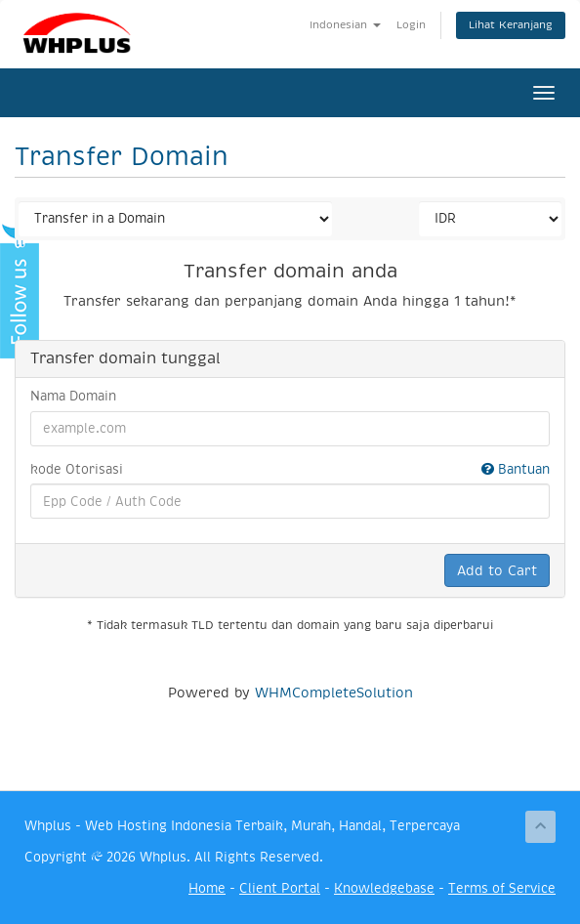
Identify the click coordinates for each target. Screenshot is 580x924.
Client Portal (280, 888)
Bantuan (516, 469)
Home (207, 888)
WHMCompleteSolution (334, 693)
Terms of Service (502, 888)
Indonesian (345, 25)
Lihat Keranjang (511, 25)
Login (411, 25)
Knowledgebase (384, 888)
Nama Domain (73, 396)
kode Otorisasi (290, 470)
